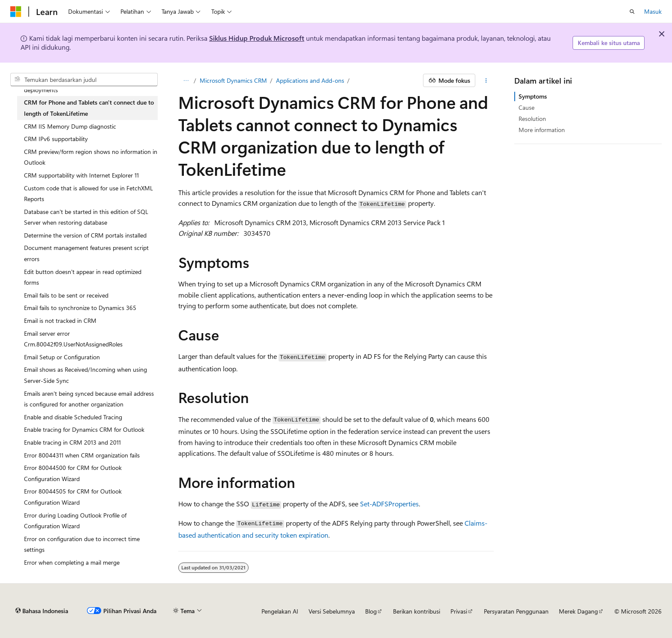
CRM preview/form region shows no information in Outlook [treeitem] (91, 157)
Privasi (459, 611)
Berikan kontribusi (417, 611)
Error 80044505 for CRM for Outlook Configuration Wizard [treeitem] (73, 497)
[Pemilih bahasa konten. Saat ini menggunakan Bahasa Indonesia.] (42, 611)
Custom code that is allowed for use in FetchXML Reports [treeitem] (88, 194)
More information (542, 130)
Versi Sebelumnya (332, 611)
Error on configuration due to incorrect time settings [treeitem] (82, 544)
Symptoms (533, 96)
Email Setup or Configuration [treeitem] (62, 357)
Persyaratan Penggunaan (516, 611)
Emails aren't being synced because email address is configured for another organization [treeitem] (89, 399)
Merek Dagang (578, 611)
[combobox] (84, 80)
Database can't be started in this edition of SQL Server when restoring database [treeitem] (86, 217)
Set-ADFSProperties (389, 504)
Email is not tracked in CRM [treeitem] (60, 321)
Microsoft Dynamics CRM (233, 80)
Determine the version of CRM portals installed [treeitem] (85, 235)
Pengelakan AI (280, 611)
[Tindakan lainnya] (486, 81)
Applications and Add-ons (310, 80)
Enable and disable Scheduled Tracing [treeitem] (73, 417)
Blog (371, 611)
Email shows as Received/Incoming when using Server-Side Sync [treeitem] (85, 375)
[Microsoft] (16, 12)
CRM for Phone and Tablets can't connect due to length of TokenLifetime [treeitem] (89, 108)
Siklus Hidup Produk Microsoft (257, 38)
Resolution (532, 119)
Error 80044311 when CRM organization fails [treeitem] (82, 455)
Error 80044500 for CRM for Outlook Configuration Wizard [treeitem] (73, 473)
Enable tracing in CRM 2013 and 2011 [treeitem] (72, 442)
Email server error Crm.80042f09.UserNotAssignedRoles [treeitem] (73, 339)
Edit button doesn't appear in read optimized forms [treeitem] (83, 277)
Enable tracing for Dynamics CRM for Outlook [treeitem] (84, 429)
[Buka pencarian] (632, 12)
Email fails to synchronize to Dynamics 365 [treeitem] (80, 308)
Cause (526, 107)
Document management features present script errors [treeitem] (86, 253)
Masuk (653, 11)
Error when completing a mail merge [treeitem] (72, 562)
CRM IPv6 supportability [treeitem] (56, 139)
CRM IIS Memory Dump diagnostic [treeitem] (70, 126)
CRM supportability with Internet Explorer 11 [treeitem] (81, 175)
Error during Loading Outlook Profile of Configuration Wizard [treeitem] (75, 521)
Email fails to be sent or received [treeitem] (66, 295)
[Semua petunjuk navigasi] (186, 81)
